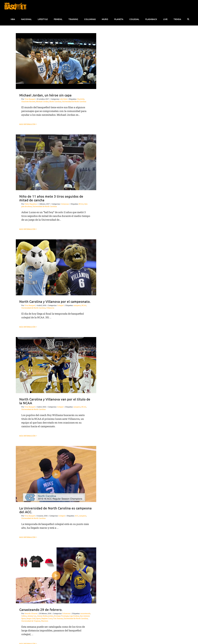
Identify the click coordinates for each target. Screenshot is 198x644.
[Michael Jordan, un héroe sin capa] (56, 61)
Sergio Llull (31, 618)
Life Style (64, 99)
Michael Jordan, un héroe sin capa (45, 95)
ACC (77, 516)
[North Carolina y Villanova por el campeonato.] (56, 267)
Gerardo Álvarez (31, 613)
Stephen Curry (47, 618)
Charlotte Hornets (28, 101)
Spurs (38, 618)
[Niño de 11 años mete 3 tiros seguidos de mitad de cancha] (56, 162)
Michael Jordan (42, 101)
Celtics (24, 616)
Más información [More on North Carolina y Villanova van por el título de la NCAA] (27, 436)
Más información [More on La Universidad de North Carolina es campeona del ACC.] (27, 537)
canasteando (85, 613)
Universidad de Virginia (31, 621)
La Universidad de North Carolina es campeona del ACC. (55, 510)
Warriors (45, 621)
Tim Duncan (58, 618)
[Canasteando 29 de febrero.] (56, 575)
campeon (77, 305)
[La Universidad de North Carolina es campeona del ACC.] (56, 474)
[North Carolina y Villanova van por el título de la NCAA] (56, 365)
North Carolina (55, 101)
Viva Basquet (30, 99)
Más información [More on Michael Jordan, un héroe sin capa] (27, 124)
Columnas (65, 204)
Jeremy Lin (32, 616)
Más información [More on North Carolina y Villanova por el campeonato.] (27, 327)
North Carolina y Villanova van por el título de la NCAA (55, 401)
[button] (188, 19)
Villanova (50, 308)
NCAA (81, 204)
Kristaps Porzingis (61, 616)
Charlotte (81, 99)
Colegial (60, 305)
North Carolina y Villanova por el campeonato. (55, 301)
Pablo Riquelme (31, 204)
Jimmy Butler (42, 616)
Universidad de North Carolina (74, 101)
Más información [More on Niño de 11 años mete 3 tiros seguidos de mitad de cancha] (27, 229)
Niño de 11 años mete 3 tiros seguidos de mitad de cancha (51, 198)
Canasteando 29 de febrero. (41, 610)
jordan (51, 616)
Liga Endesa (74, 616)
